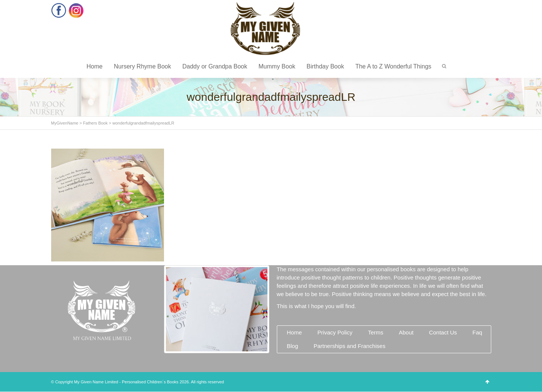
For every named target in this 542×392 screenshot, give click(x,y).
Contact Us (443, 332)
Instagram (76, 10)
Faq (477, 332)
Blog (293, 346)
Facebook (59, 10)
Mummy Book (277, 66)
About (406, 332)
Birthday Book (325, 66)
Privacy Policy (335, 332)
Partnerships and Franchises (350, 346)
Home (95, 66)
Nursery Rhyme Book (143, 66)
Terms (376, 332)
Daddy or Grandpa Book (215, 66)
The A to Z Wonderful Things (393, 66)
